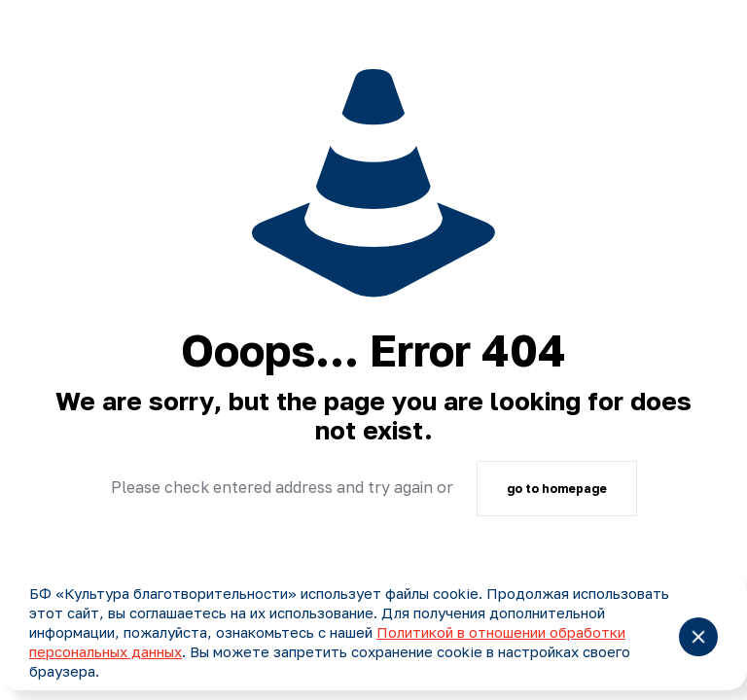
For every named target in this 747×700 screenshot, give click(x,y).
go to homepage (557, 489)
